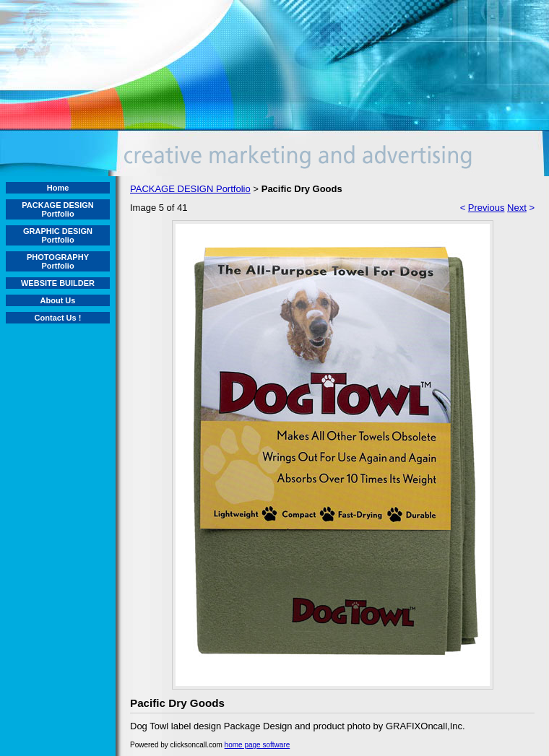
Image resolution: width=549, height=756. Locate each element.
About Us (58, 300)
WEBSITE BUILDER (58, 283)
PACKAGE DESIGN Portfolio (57, 209)
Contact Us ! (58, 318)
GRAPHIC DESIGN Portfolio (58, 235)
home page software (258, 745)
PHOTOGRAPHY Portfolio (58, 261)
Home (58, 188)
